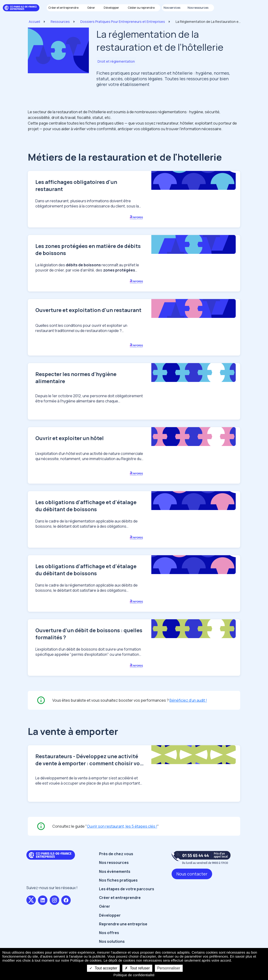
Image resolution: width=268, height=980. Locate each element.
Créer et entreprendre (120, 904)
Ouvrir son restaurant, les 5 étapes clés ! (122, 833)
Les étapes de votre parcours (127, 895)
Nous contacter (192, 880)
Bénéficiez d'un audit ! (188, 707)
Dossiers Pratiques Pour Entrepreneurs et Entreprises (123, 22)
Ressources (60, 22)
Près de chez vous (116, 860)
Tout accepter (103, 968)
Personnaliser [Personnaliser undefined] (169, 968)
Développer (110, 922)
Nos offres (109, 939)
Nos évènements (115, 878)
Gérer (105, 913)
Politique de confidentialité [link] (134, 975)
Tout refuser (137, 968)
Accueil (34, 22)
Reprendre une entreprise (123, 931)
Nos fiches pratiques (118, 887)
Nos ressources (114, 869)
